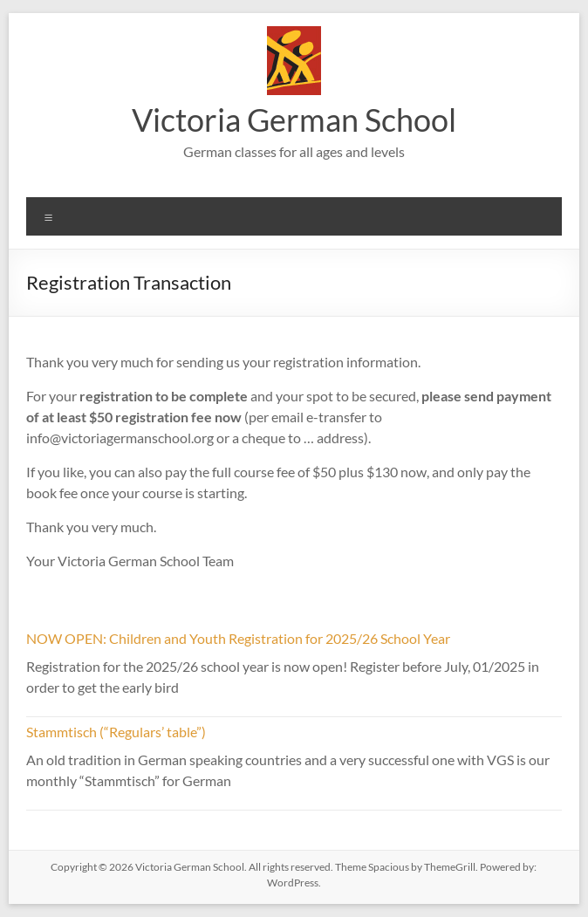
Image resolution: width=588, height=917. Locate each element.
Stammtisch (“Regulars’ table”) (116, 732)
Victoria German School (294, 120)
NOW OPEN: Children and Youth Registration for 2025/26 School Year (238, 638)
